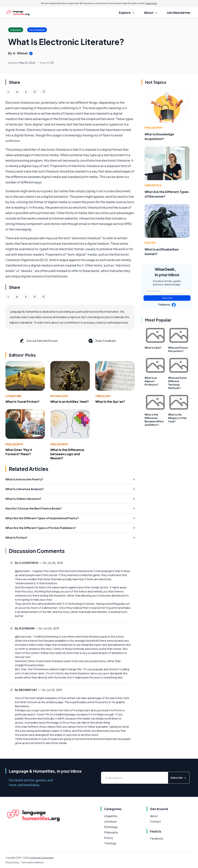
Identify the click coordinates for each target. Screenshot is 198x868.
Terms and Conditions (32, 862)
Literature (13, 396)
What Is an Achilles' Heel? (70, 401)
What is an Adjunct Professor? (151, 381)
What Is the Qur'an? (110, 401)
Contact (155, 821)
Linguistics (153, 185)
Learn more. (151, 3)
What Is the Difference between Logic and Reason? (67, 454)
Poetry (150, 243)
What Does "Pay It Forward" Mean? (19, 452)
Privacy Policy (12, 862)
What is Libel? (153, 348)
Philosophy (14, 444)
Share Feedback (102, 341)
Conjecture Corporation (41, 858)
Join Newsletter (179, 13)
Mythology (59, 396)
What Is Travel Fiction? (22, 401)
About (154, 816)
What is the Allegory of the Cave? (177, 418)
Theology (103, 396)
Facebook (156, 838)
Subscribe (167, 298)
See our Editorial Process (39, 341)
